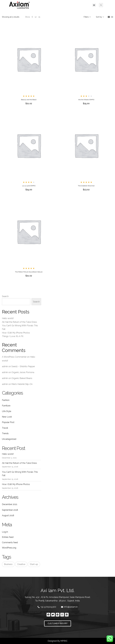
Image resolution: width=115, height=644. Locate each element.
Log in (5, 532)
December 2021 (10, 504)
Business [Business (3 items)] (8, 564)
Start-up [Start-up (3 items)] (34, 564)
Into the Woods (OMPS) (86, 100)
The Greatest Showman (86, 186)
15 (39, 17)
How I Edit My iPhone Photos (16, 333)
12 (36, 17)
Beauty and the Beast (29, 100)
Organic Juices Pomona (23, 372)
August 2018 (8, 515)
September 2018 (10, 510)
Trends (5, 433)
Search (5, 296)
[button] (94, 5)
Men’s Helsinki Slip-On (22, 384)
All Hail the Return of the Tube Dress (19, 322)
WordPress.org (9, 548)
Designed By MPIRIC (58, 641)
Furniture (6, 406)
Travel (5, 428)
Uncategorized (9, 439)
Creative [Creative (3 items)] (21, 564)
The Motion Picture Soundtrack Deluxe (29, 272)
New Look (7, 417)
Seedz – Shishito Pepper (23, 366)
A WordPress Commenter (14, 357)
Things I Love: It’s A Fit (13, 336)
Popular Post (8, 422)
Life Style (7, 411)
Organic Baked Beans (22, 378)
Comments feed (10, 542)
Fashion (6, 400)
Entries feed (8, 537)
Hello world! (8, 318)
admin (5, 366)
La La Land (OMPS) (29, 186)
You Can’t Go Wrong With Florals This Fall (20, 474)
